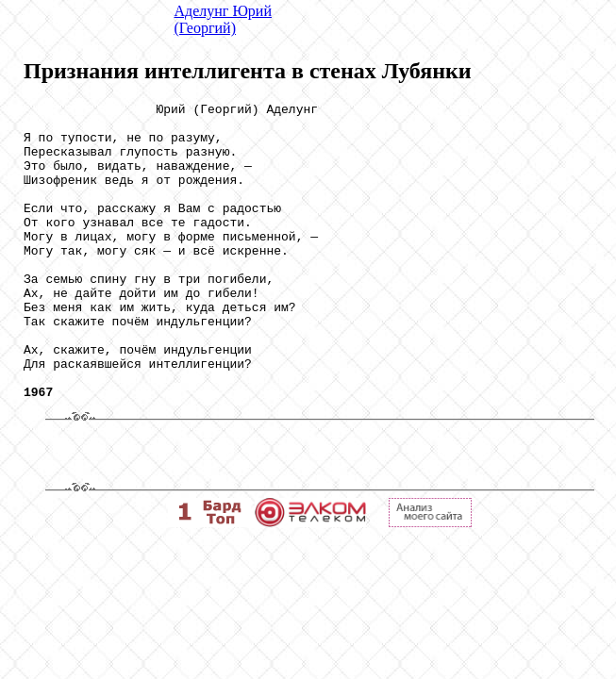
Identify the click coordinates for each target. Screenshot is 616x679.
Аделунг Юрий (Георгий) (223, 19)
